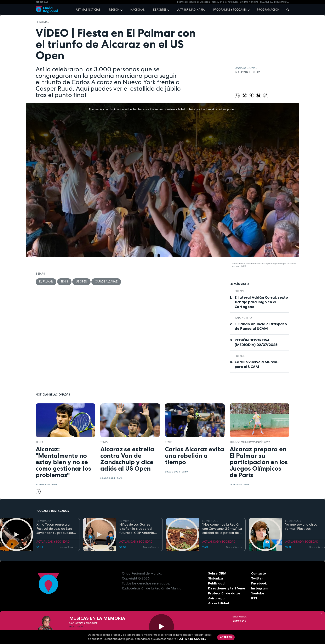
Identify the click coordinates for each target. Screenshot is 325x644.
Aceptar (226, 637)
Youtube (258, 593)
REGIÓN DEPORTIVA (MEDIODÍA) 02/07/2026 (256, 343)
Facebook (259, 583)
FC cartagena (281, 2)
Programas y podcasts (230, 10)
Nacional (137, 10)
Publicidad (216, 583)
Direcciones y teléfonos (227, 588)
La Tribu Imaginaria (191, 10)
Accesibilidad (219, 603)
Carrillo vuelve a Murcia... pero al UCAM (258, 364)
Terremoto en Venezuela (225, 2)
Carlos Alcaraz (106, 282)
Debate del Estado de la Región (194, 2)
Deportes (160, 10)
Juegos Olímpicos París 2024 (250, 442)
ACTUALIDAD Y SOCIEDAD (53, 542)
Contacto (259, 573)
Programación (268, 10)
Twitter (257, 578)
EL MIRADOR (44, 521)
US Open (81, 282)
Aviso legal (217, 598)
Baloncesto (243, 318)
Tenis (64, 282)
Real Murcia (266, 2)
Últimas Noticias (249, 2)
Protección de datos (224, 593)
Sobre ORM (217, 573)
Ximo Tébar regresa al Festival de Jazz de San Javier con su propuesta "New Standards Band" (55, 529)
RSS (254, 598)
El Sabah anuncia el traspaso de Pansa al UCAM (261, 326)
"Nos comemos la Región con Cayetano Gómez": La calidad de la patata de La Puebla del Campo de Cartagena (222, 529)
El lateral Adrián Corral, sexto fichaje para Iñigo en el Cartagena (261, 302)
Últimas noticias (88, 10)
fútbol (240, 291)
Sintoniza (215, 578)
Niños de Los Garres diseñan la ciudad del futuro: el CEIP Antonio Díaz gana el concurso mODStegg (137, 529)
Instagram (259, 588)
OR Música (240, 621)
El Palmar (42, 22)
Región (114, 10)
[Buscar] (287, 10)
